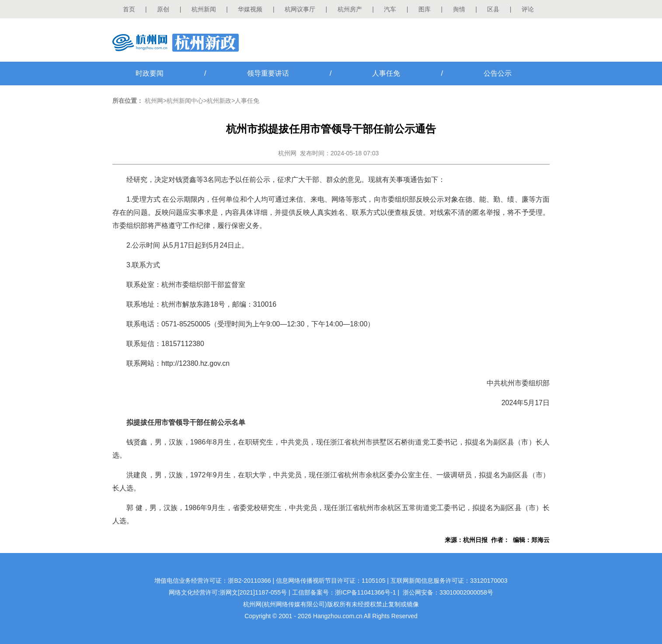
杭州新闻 (204, 9)
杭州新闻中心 (185, 101)
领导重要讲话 (268, 73)
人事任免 (386, 73)
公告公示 (498, 73)
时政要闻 (150, 73)
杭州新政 (219, 101)
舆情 (459, 9)
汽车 (390, 9)
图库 (425, 9)
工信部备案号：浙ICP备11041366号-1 (344, 592)
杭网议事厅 (300, 9)
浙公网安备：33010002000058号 (448, 592)
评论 (528, 9)
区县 (493, 9)
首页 (129, 9)
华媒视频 (250, 9)
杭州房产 (350, 9)
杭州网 (154, 101)
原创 (163, 9)
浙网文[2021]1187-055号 (253, 592)
